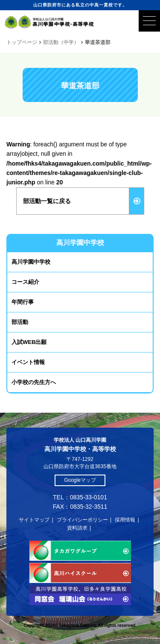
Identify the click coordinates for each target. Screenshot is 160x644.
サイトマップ (34, 520)
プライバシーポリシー (82, 520)
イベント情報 (28, 362)
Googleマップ (80, 480)
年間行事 (23, 302)
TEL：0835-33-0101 (80, 497)
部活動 (20, 322)
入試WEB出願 (29, 342)
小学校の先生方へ (34, 382)
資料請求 (77, 528)
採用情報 (125, 520)
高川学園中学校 (31, 262)
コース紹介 (25, 282)
